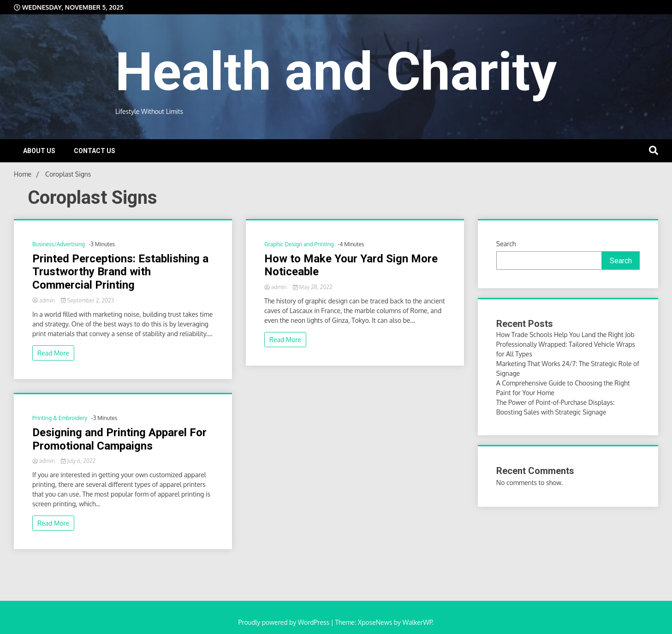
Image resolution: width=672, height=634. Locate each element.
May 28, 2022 (313, 287)
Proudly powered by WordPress (285, 622)
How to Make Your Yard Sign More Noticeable (351, 265)
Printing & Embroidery (60, 418)
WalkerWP (417, 622)
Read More (53, 353)
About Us (39, 151)
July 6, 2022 (78, 461)
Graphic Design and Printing (299, 244)
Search (506, 244)
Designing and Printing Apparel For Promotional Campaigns (119, 439)
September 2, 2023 (87, 300)
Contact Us (95, 151)
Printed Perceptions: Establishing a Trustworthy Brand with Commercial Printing (120, 272)
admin (44, 300)
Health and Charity (336, 72)
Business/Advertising (59, 244)
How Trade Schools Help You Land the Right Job (565, 335)
